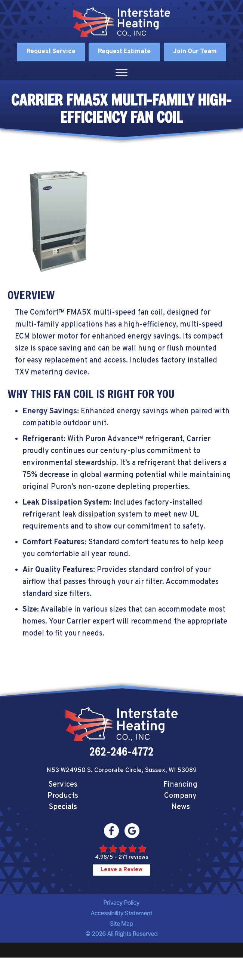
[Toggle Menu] (121, 72)
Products (63, 796)
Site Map (121, 924)
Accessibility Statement (122, 913)
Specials (63, 807)
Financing (180, 785)
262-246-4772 (121, 751)
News (181, 807)
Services (63, 785)
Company (180, 796)
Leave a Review (121, 870)
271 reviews (133, 857)
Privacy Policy (122, 903)
